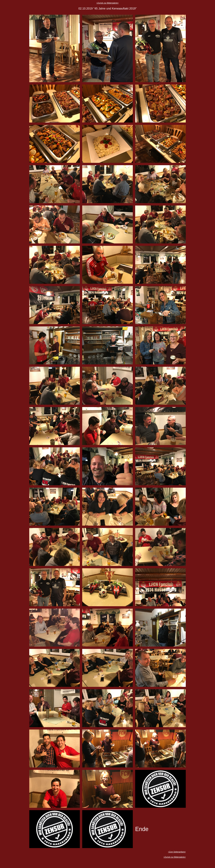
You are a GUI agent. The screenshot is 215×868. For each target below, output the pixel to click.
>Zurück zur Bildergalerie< (108, 3)
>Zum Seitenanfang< (177, 852)
